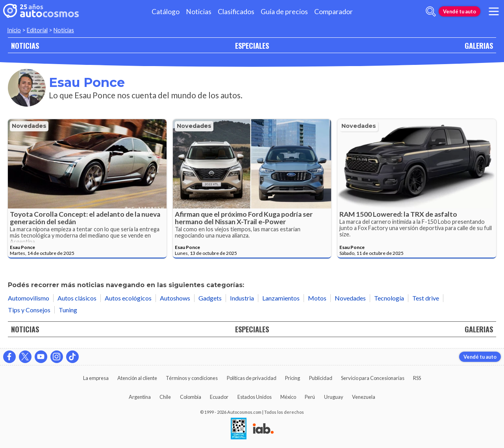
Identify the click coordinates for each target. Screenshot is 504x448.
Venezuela (364, 397)
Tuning (68, 310)
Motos (317, 298)
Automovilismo (29, 298)
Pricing (293, 378)
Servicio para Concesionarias (373, 378)
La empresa (96, 378)
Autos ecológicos (128, 298)
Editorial (37, 30)
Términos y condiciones (192, 378)
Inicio (14, 30)
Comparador (334, 12)
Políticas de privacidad (252, 378)
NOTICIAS (25, 45)
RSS (417, 378)
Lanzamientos (281, 298)
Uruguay (334, 397)
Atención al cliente (137, 378)
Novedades (29, 126)
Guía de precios (284, 12)
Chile (165, 397)
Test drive (426, 298)
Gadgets (210, 298)
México (288, 397)
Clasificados (236, 12)
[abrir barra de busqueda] (431, 11)
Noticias (199, 12)
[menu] (494, 11)
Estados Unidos (255, 397)
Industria (242, 298)
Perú (310, 397)
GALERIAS (479, 45)
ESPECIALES (252, 45)
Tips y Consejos (29, 310)
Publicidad (321, 378)
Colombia (191, 397)
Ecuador (219, 397)
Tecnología (389, 298)
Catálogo (166, 12)
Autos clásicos (77, 298)
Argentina (140, 397)
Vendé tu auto (460, 11)
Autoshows (175, 298)
